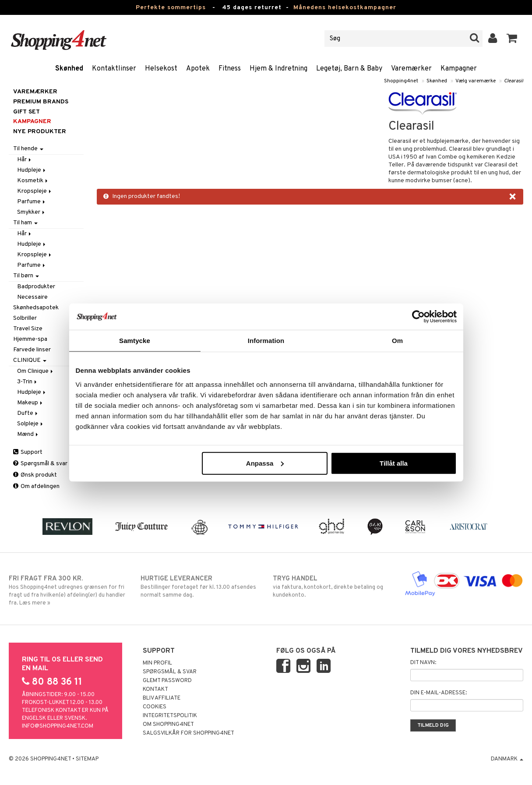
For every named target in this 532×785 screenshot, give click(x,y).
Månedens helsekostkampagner (345, 8)
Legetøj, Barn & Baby (349, 69)
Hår (25, 160)
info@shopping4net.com (58, 726)
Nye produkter (40, 132)
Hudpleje (32, 170)
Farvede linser (32, 350)
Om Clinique (36, 371)
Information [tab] (266, 341)
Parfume (32, 202)
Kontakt (155, 690)
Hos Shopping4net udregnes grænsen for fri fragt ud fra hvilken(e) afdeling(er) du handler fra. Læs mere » (68, 591)
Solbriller (25, 318)
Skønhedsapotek (36, 308)
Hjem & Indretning (278, 69)
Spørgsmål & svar (40, 464)
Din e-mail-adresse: (439, 693)
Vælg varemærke (476, 81)
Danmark (507, 759)
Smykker (32, 212)
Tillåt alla (394, 463)
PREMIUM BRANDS (41, 102)
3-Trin (28, 382)
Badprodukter (36, 287)
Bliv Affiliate (162, 698)
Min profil (157, 663)
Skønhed (69, 69)
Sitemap (87, 759)
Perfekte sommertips (171, 8)
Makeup (30, 403)
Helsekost (161, 69)
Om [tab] (397, 341)
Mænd (28, 434)
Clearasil (514, 81)
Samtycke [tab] (135, 341)
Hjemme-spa (30, 339)
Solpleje (31, 424)
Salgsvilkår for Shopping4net (188, 733)
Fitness (230, 69)
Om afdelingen (36, 486)
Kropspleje (35, 191)
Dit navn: (423, 663)
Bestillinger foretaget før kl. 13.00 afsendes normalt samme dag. (200, 587)
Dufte (28, 413)
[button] (512, 39)
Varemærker (411, 69)
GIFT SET (26, 112)
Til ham (25, 223)
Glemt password (167, 681)
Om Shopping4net (168, 725)
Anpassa (265, 463)
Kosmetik (33, 181)
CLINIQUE (30, 360)
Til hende (28, 149)
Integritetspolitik (170, 716)
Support (28, 452)
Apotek (198, 69)
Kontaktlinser (114, 69)
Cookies (155, 707)
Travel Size (28, 329)
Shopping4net (401, 81)
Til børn (26, 276)
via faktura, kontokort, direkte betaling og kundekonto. (332, 587)
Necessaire (32, 297)
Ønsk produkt (35, 475)
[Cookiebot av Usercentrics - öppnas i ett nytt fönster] (418, 317)
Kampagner (459, 69)
